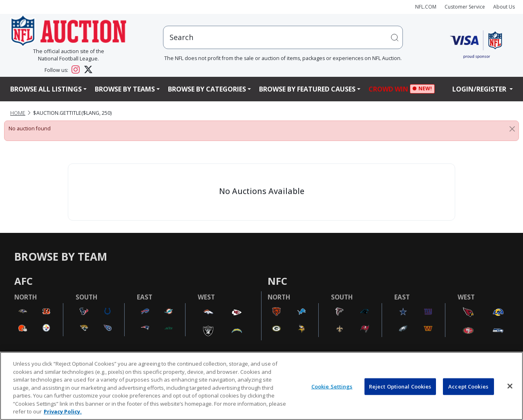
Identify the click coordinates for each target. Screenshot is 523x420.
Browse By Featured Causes (307, 89)
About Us (504, 7)
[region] (261, 386)
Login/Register (480, 89)
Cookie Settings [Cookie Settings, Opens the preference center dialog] (332, 386)
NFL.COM (426, 7)
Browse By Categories (207, 89)
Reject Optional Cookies (400, 386)
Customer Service (465, 7)
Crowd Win (390, 89)
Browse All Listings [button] (46, 89)
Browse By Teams (125, 89)
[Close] (512, 129)
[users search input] (283, 37)
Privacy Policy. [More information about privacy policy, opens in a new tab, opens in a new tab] (63, 411)
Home (18, 113)
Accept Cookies (468, 386)
